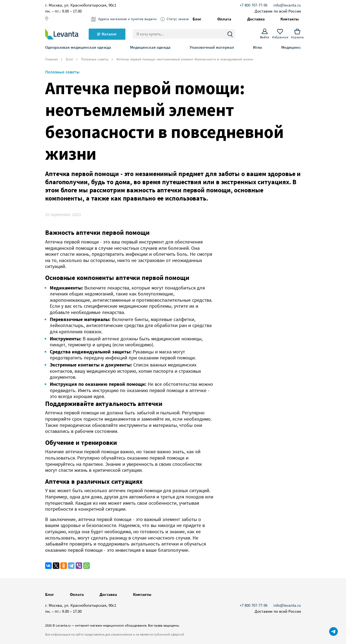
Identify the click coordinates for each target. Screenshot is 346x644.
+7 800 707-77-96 (254, 5)
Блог (69, 59)
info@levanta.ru (287, 5)
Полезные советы (95, 59)
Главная (52, 59)
